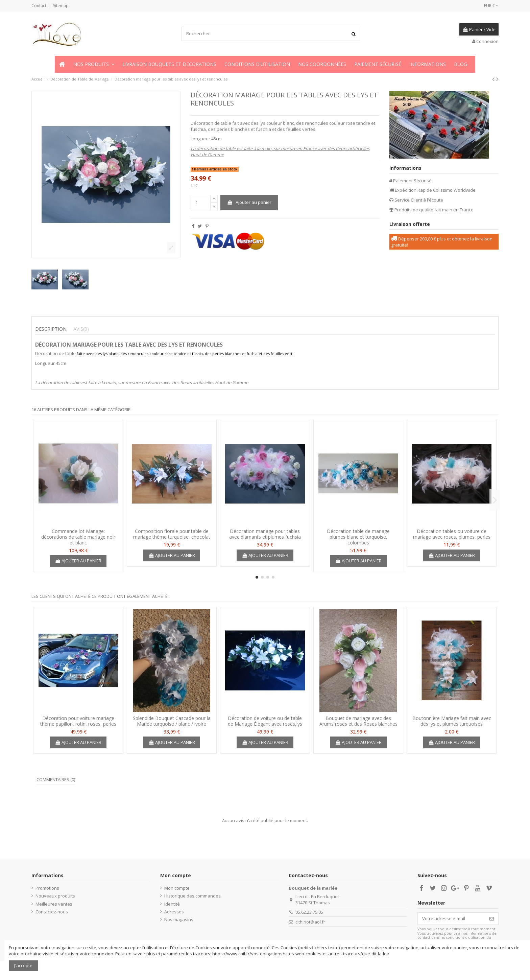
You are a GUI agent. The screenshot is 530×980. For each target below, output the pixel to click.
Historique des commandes (192, 896)
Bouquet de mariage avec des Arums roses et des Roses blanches (358, 721)
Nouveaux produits (55, 896)
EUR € (491, 6)
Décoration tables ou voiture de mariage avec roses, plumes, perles (452, 534)
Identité (172, 904)
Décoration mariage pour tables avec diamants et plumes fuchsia (265, 534)
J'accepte (23, 965)
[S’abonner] (492, 919)
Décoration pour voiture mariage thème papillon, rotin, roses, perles (78, 721)
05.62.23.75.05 (309, 912)
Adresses (174, 912)
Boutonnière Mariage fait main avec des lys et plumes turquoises (452, 721)
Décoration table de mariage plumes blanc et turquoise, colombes (358, 537)
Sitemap (61, 6)
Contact (39, 6)
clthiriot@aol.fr (310, 922)
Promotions (47, 888)
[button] (94, 64)
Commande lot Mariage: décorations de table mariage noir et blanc (78, 537)
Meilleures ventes (54, 904)
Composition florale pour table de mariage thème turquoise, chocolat (172, 534)
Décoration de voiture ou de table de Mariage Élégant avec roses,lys (265, 721)
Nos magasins (179, 919)
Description (51, 329)
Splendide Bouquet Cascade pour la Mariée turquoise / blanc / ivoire (172, 721)
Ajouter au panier (249, 202)
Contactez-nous (52, 912)
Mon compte (177, 888)
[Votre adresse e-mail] (451, 919)
